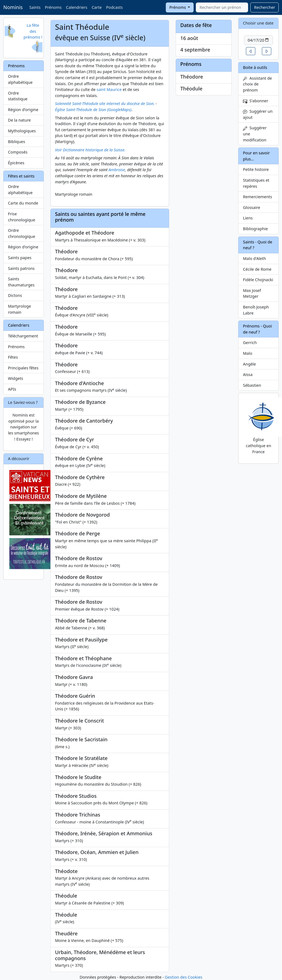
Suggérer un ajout (258, 114)
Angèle (249, 364)
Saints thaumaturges (21, 282)
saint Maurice (109, 89)
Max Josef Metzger (252, 293)
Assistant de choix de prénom (257, 84)
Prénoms (53, 7)
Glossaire (251, 207)
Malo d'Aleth (254, 258)
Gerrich (250, 343)
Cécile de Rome (257, 269)
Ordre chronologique (22, 233)
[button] (251, 51)
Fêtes (13, 357)
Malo (248, 353)
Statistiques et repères (256, 183)
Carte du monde (23, 203)
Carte (97, 7)
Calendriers (77, 7)
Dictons (15, 295)
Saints (35, 7)
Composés (18, 152)
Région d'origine (23, 110)
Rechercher (265, 7)
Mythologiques (22, 131)
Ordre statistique (18, 96)
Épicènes (16, 163)
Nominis (13, 7)
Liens (248, 218)
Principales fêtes (23, 368)
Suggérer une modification (255, 134)
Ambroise (117, 170)
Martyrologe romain (19, 309)
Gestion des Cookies (183, 977)
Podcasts (114, 7)
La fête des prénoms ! (33, 31)
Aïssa (248, 374)
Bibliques (17, 142)
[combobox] (222, 7)
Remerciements (257, 197)
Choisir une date (258, 23)
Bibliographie (255, 229)
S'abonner (256, 101)
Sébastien (252, 385)
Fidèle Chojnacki (258, 280)
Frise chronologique (22, 217)
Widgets (16, 378)
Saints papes (20, 258)
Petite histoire (256, 169)
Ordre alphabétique (20, 79)
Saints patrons (21, 268)
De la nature (19, 120)
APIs (12, 389)
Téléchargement (23, 336)
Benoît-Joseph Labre (256, 310)
